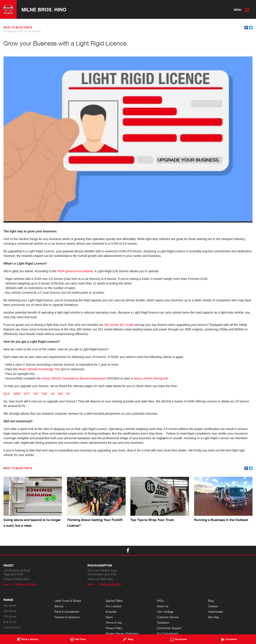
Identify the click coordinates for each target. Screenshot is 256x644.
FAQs (160, 601)
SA (53, 394)
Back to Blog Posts (18, 27)
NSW (17, 394)
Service (59, 606)
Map (6, 585)
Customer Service (168, 617)
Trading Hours (25, 585)
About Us (163, 606)
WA (60, 394)
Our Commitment (168, 634)
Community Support (169, 628)
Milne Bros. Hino (44, 9)
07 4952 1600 (20, 579)
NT (68, 394)
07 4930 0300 (105, 579)
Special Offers (114, 601)
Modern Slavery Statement (122, 634)
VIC (36, 394)
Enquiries (111, 612)
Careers (213, 606)
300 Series (10, 606)
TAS (44, 394)
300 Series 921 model (119, 325)
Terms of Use (114, 623)
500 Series (10, 611)
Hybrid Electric (12, 627)
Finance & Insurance (67, 617)
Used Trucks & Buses (68, 601)
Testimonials (215, 612)
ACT (27, 394)
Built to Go (10, 622)
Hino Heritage (165, 612)
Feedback (163, 623)
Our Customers (33, 31)
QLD (7, 394)
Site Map (214, 617)
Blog (211, 601)
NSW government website (75, 271)
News (109, 617)
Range (8, 600)
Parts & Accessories (67, 612)
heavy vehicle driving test (151, 378)
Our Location (114, 606)
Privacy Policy (114, 628)
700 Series (10, 617)
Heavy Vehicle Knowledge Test (39, 369)
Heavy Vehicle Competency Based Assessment (74, 378)
